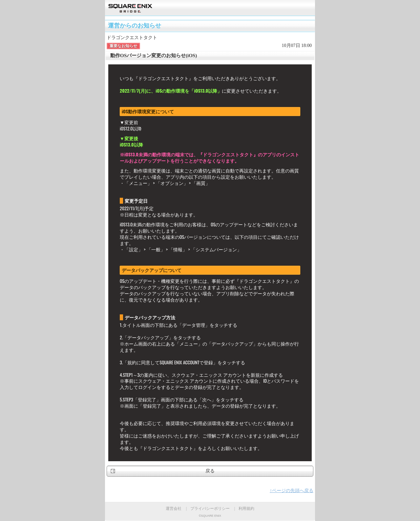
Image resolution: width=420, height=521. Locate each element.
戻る (210, 471)
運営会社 (174, 509)
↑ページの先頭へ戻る (292, 491)
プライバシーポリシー (210, 509)
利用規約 (246, 509)
